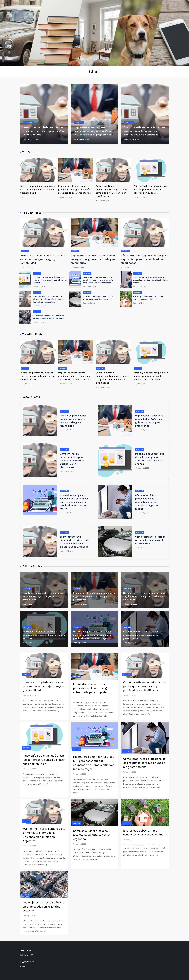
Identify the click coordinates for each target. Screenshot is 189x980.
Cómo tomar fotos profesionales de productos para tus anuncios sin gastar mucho (150, 280)
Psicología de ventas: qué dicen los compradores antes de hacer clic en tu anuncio (151, 189)
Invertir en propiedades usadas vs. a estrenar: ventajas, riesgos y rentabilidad (44, 131)
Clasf (94, 71)
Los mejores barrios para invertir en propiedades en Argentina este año (44, 906)
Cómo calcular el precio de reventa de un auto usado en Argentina (150, 540)
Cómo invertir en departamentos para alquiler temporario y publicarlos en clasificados (145, 131)
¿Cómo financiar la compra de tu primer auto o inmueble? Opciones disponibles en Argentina (48, 299)
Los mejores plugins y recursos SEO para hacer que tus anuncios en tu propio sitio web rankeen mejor (98, 280)
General (28, 123)
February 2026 (27, 955)
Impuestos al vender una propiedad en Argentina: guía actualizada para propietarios (93, 131)
